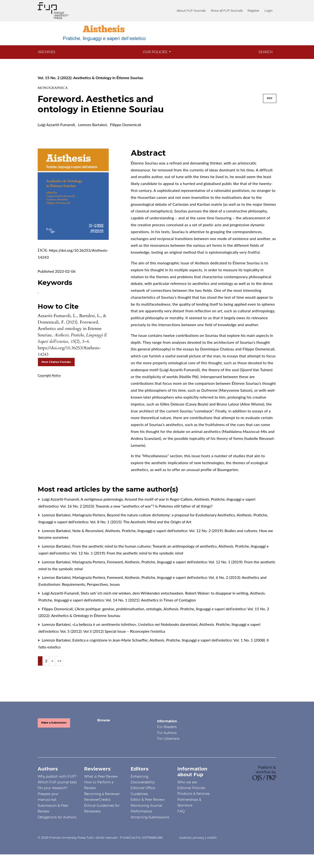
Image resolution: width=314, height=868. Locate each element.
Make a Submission (54, 723)
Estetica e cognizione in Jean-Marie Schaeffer (110, 640)
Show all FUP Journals (228, 11)
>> (59, 661)
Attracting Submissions (150, 817)
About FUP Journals (194, 11)
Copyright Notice (49, 375)
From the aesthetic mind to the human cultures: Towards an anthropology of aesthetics (145, 546)
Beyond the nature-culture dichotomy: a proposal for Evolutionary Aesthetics (171, 515)
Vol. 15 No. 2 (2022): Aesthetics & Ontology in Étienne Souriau (90, 78)
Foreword (115, 562)
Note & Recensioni (88, 531)
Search (265, 52)
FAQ (181, 811)
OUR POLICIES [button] (156, 52)
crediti (212, 837)
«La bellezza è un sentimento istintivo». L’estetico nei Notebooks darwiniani (135, 624)
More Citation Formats (56, 362)
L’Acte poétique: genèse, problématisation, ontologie (119, 609)
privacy (199, 837)
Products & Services (193, 794)
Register (254, 11)
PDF (270, 98)
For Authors (167, 733)
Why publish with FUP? (57, 776)
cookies (185, 837)
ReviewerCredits (97, 800)
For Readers (167, 727)
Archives (47, 52)
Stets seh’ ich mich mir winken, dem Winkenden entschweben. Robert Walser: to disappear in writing (165, 593)
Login (268, 11)
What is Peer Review (101, 776)
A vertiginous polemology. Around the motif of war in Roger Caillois (137, 499)
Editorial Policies (191, 788)
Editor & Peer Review (148, 800)
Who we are (187, 782)
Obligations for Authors (57, 817)
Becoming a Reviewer (102, 794)
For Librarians (168, 739)
